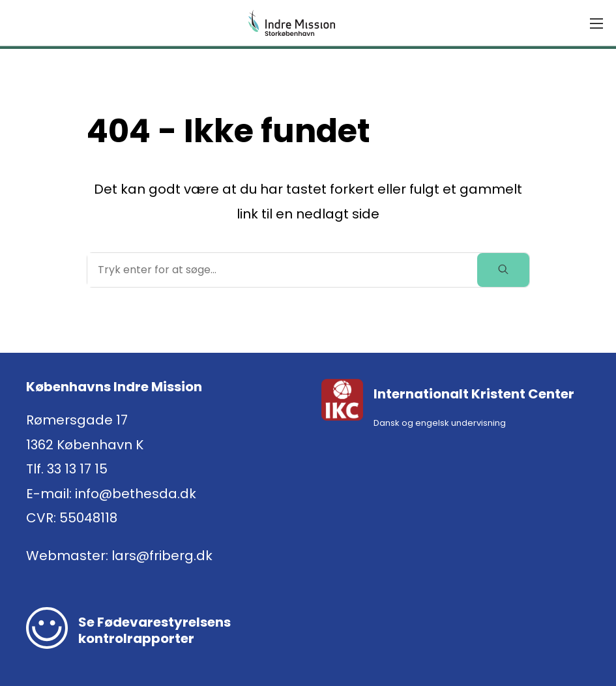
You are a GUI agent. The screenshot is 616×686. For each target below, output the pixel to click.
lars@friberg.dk (162, 556)
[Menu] (596, 23)
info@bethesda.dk (136, 494)
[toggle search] (503, 270)
